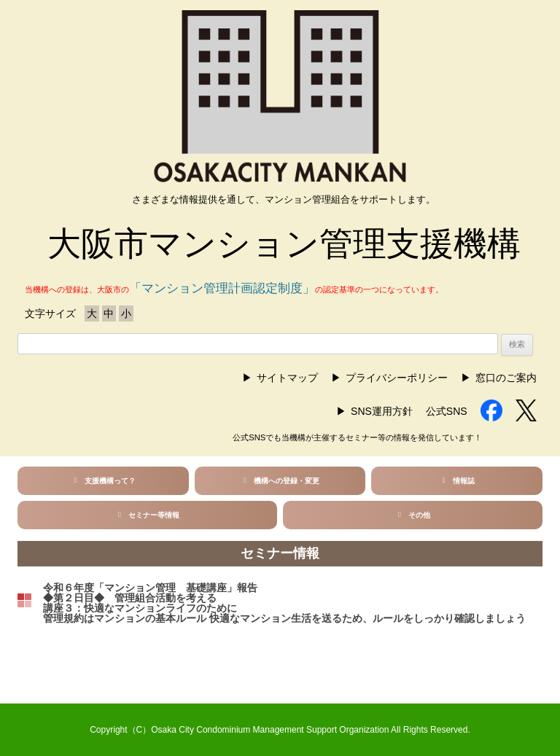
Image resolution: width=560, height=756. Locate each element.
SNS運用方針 (382, 411)
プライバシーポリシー (397, 378)
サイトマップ (287, 378)
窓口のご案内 (506, 378)
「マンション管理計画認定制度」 (222, 288)
